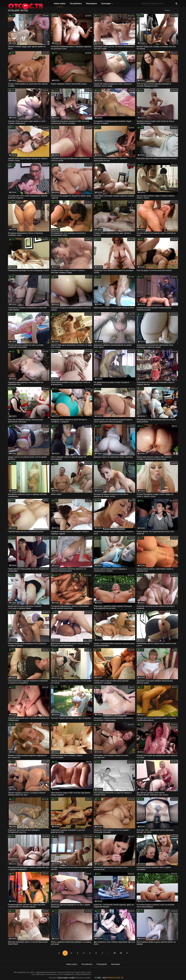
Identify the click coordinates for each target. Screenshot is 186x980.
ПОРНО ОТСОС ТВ (115, 978)
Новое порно (60, 3)
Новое (167, 10)
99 (121, 953)
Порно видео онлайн (66, 978)
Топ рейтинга (76, 3)
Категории (106, 3)
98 (115, 953)
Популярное (92, 3)
